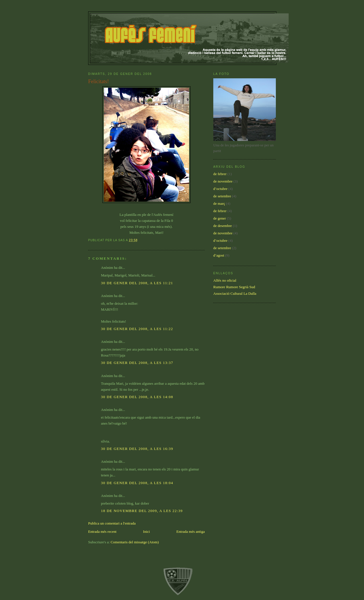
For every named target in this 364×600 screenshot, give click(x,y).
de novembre (223, 181)
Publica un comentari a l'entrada (112, 523)
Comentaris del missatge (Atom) (135, 542)
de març (219, 203)
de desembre (223, 226)
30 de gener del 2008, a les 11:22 (137, 329)
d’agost (219, 255)
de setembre (222, 196)
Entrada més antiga (191, 532)
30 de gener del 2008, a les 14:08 (137, 397)
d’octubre (220, 189)
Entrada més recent (102, 532)
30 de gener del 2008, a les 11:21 (137, 283)
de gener (220, 218)
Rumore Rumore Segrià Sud (234, 287)
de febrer (220, 174)
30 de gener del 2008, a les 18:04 (137, 483)
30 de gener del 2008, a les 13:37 (137, 363)
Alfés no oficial (225, 280)
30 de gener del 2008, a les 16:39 (137, 449)
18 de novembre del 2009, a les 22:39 (142, 511)
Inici (146, 532)
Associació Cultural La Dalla (235, 293)
